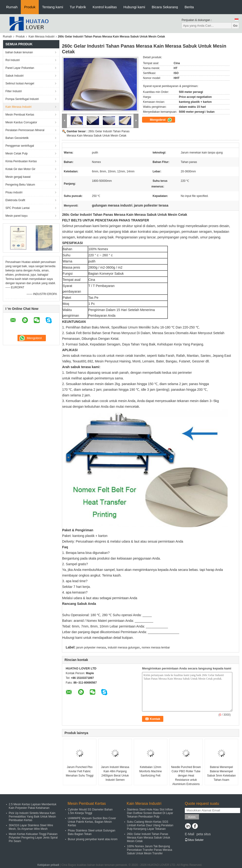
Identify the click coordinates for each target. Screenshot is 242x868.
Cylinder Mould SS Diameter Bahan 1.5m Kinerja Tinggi (90, 811)
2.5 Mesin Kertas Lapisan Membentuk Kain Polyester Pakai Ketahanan (32, 806)
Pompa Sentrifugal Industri (22, 99)
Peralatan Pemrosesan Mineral (25, 130)
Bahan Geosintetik (17, 138)
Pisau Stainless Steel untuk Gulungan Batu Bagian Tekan (92, 832)
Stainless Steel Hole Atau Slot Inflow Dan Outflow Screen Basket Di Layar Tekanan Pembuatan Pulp (150, 813)
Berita (189, 7)
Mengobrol (161, 120)
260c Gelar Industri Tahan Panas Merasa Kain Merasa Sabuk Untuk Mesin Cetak (149, 838)
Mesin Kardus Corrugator (21, 122)
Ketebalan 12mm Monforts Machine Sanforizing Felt (150, 771)
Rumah (12, 7)
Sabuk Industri (15, 76)
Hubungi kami (134, 7)
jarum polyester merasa (91, 648)
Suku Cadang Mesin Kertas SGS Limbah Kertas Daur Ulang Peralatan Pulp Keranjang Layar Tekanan (150, 825)
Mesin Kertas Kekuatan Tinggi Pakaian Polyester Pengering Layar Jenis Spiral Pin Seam (33, 838)
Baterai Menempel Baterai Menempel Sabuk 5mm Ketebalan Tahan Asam (221, 773)
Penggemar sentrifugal (20, 146)
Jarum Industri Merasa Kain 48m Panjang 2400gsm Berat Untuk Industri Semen (115, 773)
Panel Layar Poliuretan (20, 68)
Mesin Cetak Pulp (17, 154)
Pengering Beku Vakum (20, 185)
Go (235, 26)
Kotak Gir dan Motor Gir (20, 169)
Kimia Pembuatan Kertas (21, 161)
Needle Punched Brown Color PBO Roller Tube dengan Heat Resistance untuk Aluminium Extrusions (186, 776)
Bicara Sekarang (165, 7)
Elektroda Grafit (15, 200)
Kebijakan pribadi (48, 865)
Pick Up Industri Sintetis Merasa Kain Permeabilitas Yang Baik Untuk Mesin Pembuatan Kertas (32, 817)
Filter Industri (14, 91)
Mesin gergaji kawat (18, 177)
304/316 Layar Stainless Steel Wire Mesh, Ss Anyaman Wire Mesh (31, 827)
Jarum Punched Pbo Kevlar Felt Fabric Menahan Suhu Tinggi (80, 771)
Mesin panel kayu (16, 216)
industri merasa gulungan (124, 648)
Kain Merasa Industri (42, 37)
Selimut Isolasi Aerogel (20, 83)
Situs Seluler (194, 840)
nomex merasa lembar (156, 648)
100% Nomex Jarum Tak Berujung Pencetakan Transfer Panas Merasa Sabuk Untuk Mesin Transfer (149, 850)
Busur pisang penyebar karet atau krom (93, 839)
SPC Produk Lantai (17, 208)
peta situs (203, 834)
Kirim (192, 817)
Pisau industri (14, 192)
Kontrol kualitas (105, 7)
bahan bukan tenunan (19, 52)
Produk (30, 7)
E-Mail (190, 834)
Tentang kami (53, 7)
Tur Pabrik (78, 7)
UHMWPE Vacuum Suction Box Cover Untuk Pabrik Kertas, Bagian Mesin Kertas (92, 822)
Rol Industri (13, 60)
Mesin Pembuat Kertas (20, 115)
